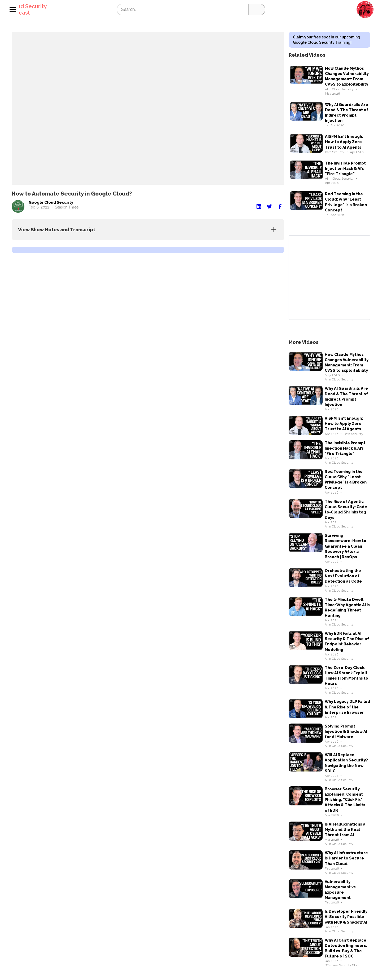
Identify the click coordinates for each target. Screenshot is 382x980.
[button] (365, 10)
